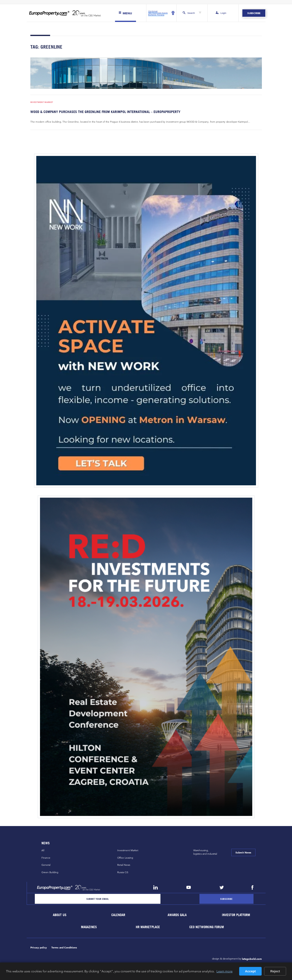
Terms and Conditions (64, 947)
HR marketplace (148, 927)
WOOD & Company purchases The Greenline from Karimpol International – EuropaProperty (105, 112)
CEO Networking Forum (207, 927)
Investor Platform (236, 915)
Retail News (124, 865)
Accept (250, 971)
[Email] (98, 899)
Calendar (118, 915)
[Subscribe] (226, 899)
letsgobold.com (252, 959)
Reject (275, 971)
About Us (60, 915)
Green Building (50, 872)
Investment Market (42, 102)
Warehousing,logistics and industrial (205, 852)
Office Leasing (125, 858)
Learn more (224, 971)
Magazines (89, 927)
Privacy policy (39, 947)
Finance (46, 858)
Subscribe (254, 13)
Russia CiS (123, 872)
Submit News (243, 852)
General (46, 865)
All (43, 850)
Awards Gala (177, 915)
